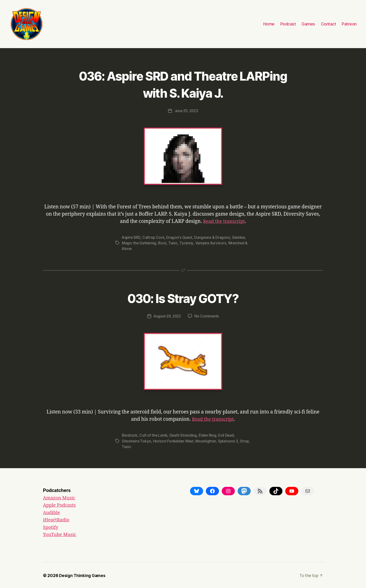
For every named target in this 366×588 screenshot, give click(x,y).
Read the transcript (224, 221)
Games (308, 24)
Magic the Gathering (139, 243)
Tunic (173, 243)
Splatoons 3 (229, 441)
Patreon (349, 24)
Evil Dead (228, 435)
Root (163, 243)
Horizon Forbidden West (174, 441)
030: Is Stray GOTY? (183, 297)
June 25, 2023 (186, 111)
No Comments (207, 316)
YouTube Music (61, 534)
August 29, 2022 (167, 316)
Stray (126, 446)
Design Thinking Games (83, 575)
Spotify (51, 527)
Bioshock (130, 435)
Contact (329, 24)
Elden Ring (209, 435)
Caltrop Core (154, 237)
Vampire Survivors (211, 243)
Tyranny (187, 243)
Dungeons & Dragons (213, 237)
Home (269, 24)
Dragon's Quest (180, 237)
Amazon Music (60, 497)
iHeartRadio (57, 519)
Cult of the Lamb (154, 435)
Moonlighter (207, 441)
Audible (52, 512)
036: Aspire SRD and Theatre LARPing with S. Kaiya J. (183, 84)
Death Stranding (184, 435)
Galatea (240, 237)
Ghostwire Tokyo (137, 441)
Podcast (288, 24)
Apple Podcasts (60, 505)
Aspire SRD (131, 237)
